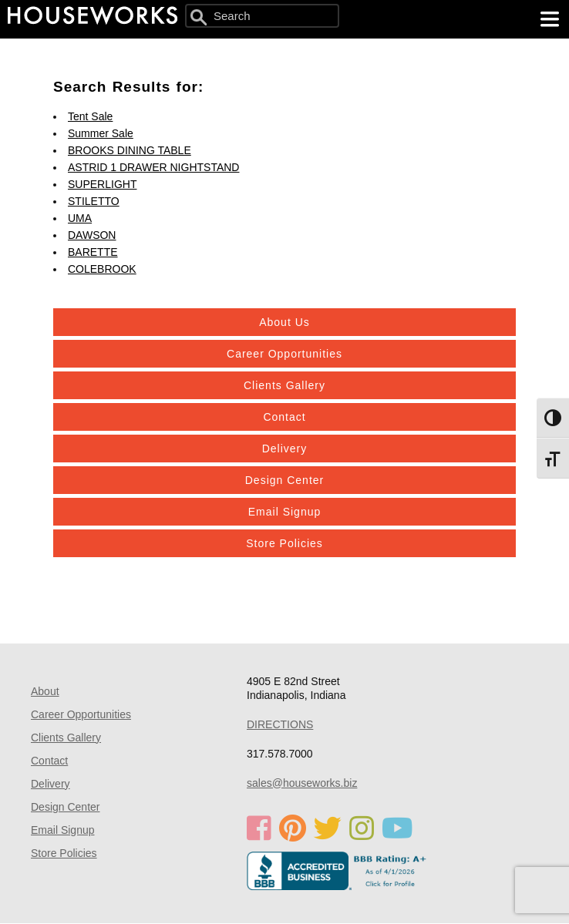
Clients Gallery (284, 385)
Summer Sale (101, 133)
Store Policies (284, 543)
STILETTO (94, 201)
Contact (284, 417)
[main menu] (550, 19)
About (45, 691)
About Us (284, 322)
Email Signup (285, 512)
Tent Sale (90, 116)
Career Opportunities (284, 354)
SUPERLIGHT (102, 184)
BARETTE (93, 252)
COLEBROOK (102, 269)
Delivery (285, 449)
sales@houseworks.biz (302, 783)
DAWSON (92, 235)
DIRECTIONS (280, 724)
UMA (80, 218)
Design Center (285, 480)
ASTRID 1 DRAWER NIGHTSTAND (153, 167)
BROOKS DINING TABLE (130, 150)
